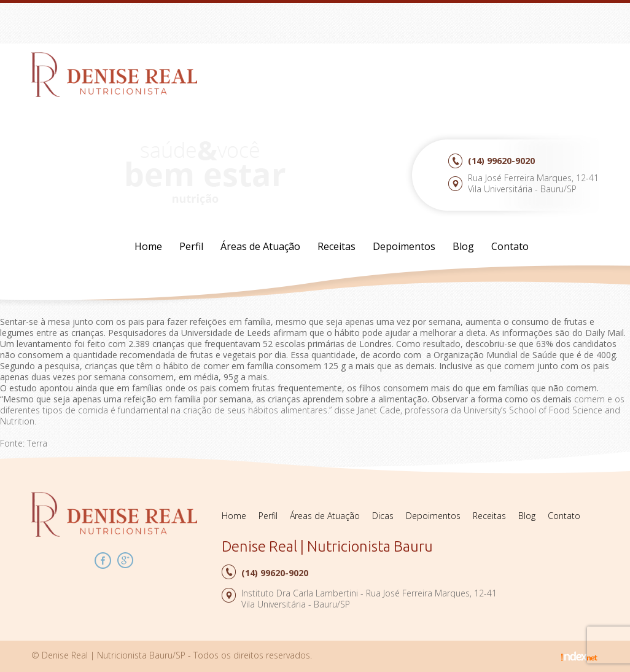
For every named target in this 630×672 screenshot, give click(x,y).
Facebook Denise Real (103, 561)
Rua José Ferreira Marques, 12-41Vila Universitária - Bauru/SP (533, 183)
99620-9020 (501, 161)
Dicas (383, 516)
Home (148, 246)
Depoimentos (404, 246)
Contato (510, 246)
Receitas (336, 246)
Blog (463, 246)
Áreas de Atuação (260, 246)
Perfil (191, 246)
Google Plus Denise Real (126, 561)
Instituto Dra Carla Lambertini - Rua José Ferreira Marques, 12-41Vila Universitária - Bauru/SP (369, 599)
